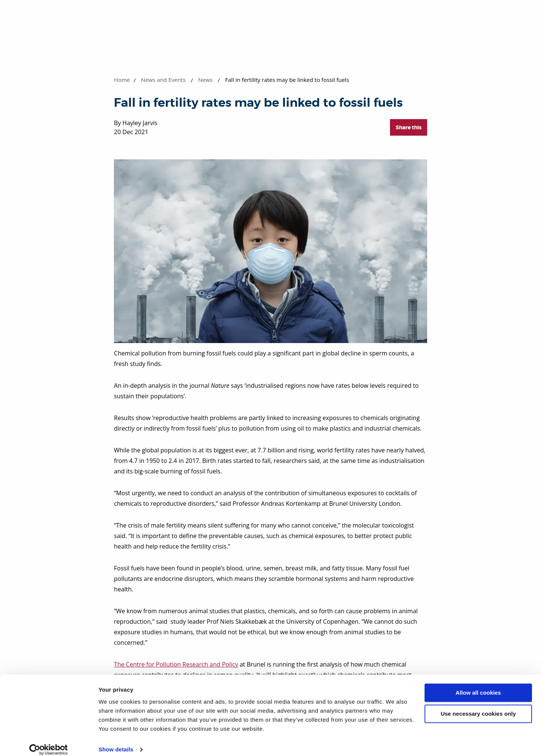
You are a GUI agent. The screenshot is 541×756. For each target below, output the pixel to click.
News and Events (163, 80)
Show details (116, 741)
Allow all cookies (478, 684)
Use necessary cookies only (478, 705)
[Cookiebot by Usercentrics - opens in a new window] (49, 741)
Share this (409, 127)
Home (122, 80)
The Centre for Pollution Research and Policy (176, 664)
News (205, 80)
